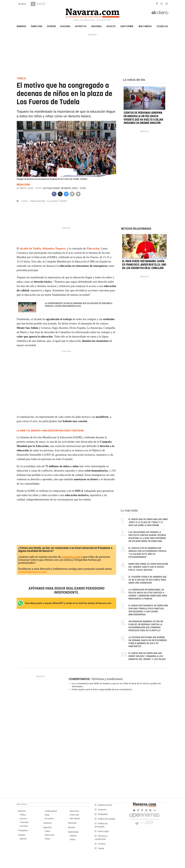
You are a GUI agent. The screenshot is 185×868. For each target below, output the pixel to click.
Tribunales (24, 822)
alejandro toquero (57, 201)
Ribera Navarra (38, 201)
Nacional (97, 26)
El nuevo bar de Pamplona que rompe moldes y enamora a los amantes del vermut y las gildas (147, 656)
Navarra (21, 26)
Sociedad (24, 826)
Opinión (51, 26)
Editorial (23, 839)
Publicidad (103, 814)
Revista (111, 26)
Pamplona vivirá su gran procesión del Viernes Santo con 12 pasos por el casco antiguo (148, 567)
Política (23, 815)
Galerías (73, 836)
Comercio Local (71, 557)
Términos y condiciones (107, 679)
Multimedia (145, 26)
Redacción (23, 185)
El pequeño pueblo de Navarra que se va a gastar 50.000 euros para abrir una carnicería (147, 580)
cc (155, 810)
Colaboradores (51, 811)
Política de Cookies (107, 819)
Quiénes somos (105, 805)
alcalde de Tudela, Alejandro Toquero (43, 248)
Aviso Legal (103, 831)
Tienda (101, 848)
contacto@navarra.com (32, 572)
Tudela (25, 201)
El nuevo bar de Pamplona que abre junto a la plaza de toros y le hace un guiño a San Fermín (148, 522)
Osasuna (65, 26)
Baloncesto (50, 835)
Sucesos (23, 818)
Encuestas (49, 818)
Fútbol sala (74, 815)
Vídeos (73, 839)
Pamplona (36, 26)
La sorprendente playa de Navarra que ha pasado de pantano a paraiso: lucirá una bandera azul (79, 305)
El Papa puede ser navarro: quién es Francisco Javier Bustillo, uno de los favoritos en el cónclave (144, 265)
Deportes (81, 26)
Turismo (102, 844)
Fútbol (47, 831)
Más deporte (75, 818)
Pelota (47, 839)
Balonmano (74, 811)
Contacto (102, 810)
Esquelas (162, 26)
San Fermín (127, 26)
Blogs (47, 815)
